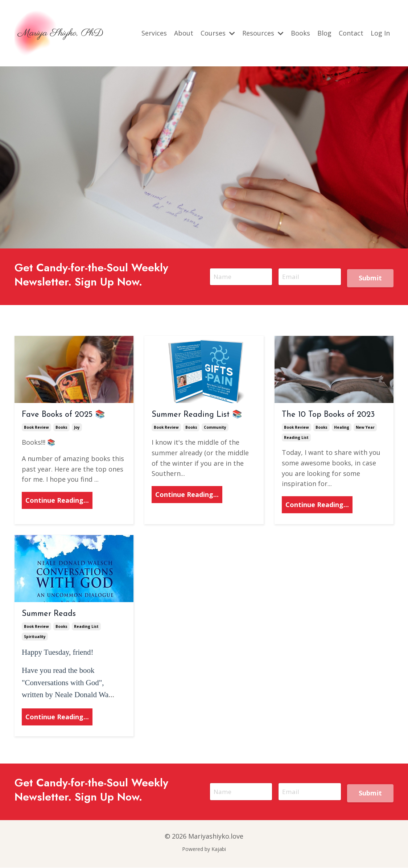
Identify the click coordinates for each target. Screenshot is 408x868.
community (215, 428)
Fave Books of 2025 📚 (63, 415)
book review (36, 428)
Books (300, 33)
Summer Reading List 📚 (197, 415)
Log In (380, 33)
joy (77, 428)
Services (154, 33)
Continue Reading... (57, 501)
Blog (324, 33)
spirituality (35, 637)
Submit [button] (370, 277)
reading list (296, 438)
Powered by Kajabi (204, 849)
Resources (263, 33)
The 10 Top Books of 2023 (328, 415)
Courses (218, 33)
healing (342, 428)
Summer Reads (49, 614)
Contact (351, 33)
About (184, 33)
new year (365, 428)
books (61, 428)
